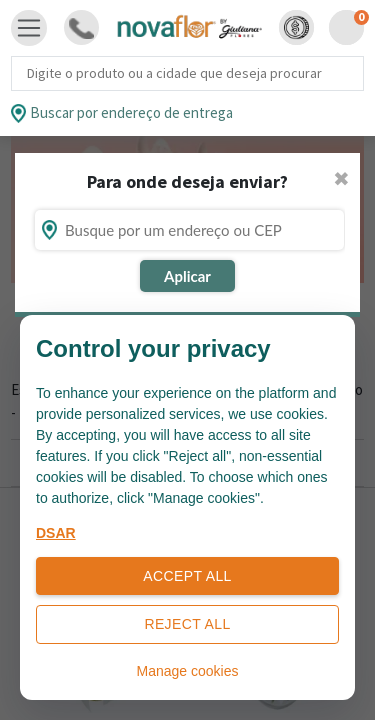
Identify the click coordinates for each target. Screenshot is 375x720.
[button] (296, 27)
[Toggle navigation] (29, 28)
